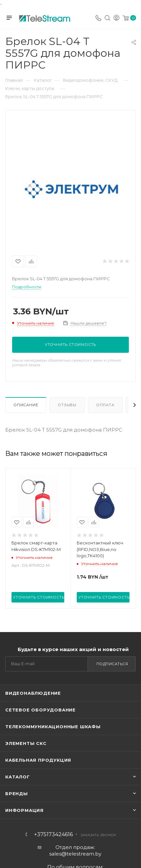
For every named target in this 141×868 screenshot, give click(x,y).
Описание (26, 405)
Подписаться (112, 664)
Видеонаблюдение (33, 693)
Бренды (17, 794)
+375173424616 (53, 835)
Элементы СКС (26, 743)
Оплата (105, 405)
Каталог (18, 777)
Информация (24, 810)
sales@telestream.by (75, 854)
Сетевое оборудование (40, 710)
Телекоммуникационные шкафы (53, 727)
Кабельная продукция (38, 760)
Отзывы (67, 405)
